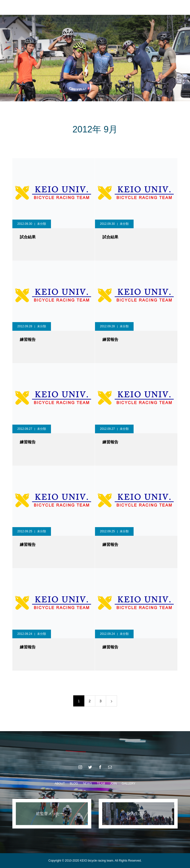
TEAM (101, 784)
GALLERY (129, 784)
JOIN (113, 784)
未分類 (42, 224)
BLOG (74, 784)
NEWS (87, 784)
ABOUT (60, 784)
